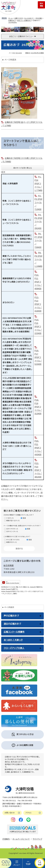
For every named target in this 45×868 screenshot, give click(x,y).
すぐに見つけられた (13, 540)
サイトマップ (37, 839)
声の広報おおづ (11, 616)
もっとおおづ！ (29, 18)
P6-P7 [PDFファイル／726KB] (39, 241)
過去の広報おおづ (12, 624)
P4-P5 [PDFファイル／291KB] (39, 222)
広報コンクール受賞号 (14, 632)
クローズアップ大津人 (14, 648)
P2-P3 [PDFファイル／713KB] (39, 203)
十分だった (10, 518)
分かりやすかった (12, 529)
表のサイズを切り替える (23, 168)
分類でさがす (19, 18)
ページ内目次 (10, 60)
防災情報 (41, 5)
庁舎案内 (6, 839)
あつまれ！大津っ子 (13, 640)
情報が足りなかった (13, 521)
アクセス (28, 813)
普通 (24, 518)
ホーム (10, 18)
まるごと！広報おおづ (24, 21)
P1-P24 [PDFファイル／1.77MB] (38, 184)
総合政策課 (9, 566)
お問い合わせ (10, 813)
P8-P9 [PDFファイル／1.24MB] (39, 260)
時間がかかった (12, 542)
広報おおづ (12, 21)
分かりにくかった (12, 532)
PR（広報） (39, 18)
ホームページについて (21, 839)
